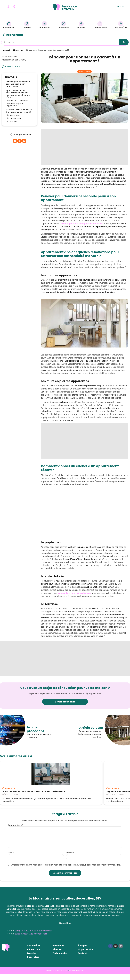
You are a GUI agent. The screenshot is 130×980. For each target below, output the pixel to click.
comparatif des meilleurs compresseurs (34, 936)
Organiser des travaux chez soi (63, 791)
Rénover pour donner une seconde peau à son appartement (18, 84)
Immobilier (44, 25)
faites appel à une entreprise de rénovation (82, 224)
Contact (120, 6)
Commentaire (15, 831)
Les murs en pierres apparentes (16, 104)
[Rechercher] (124, 42)
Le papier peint (14, 115)
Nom (11, 858)
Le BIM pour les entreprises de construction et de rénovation (18, 793)
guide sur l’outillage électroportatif (31, 939)
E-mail (70, 858)
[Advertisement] (84, 147)
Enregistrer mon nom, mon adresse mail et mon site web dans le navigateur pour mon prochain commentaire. (64, 871)
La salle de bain (14, 118)
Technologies (100, 25)
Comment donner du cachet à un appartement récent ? (19, 111)
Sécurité (81, 25)
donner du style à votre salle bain (74, 593)
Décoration (63, 25)
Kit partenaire (85, 955)
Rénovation (9, 25)
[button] (15, 141)
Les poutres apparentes (18, 100)
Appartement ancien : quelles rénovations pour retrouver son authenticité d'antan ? (18, 94)
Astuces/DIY (121, 25)
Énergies (27, 25)
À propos (82, 951)
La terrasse (12, 121)
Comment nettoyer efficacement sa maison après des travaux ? (108, 793)
